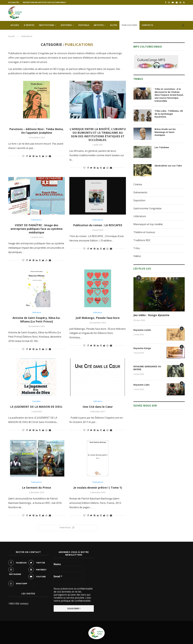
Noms (57, 564)
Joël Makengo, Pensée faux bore (98, 318)
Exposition (139, 200)
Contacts (147, 25)
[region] (156, 62)
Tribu (137, 248)
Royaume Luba (141, 385)
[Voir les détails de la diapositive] (156, 62)
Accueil (15, 25)
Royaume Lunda (142, 330)
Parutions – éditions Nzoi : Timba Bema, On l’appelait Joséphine (36, 131)
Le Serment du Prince (36, 488)
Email (58, 576)
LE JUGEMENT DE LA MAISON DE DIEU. (36, 407)
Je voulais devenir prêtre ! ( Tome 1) (98, 488)
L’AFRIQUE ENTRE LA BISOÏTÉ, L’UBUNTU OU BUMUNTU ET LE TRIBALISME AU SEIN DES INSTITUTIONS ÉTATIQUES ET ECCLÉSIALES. (98, 134)
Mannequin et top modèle (148, 224)
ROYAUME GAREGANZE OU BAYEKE (147, 368)
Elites (114, 25)
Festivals (84, 25)
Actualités (14, 2)
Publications (129, 25)
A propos (29, 25)
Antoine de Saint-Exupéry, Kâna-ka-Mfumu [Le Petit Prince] (37, 320)
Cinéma (138, 184)
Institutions (47, 25)
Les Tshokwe (162, 147)
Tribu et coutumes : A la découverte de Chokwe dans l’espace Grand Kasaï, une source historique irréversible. (169, 95)
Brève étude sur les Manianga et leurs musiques (165, 132)
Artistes (99, 25)
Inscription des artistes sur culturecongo (44, 2)
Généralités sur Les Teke (168, 166)
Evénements (140, 192)
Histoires (66, 25)
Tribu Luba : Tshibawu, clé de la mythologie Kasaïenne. (169, 114)
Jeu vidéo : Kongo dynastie (151, 315)
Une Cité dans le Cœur (98, 407)
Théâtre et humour (144, 232)
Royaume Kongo (142, 348)
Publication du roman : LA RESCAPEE (98, 225)
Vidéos (137, 256)
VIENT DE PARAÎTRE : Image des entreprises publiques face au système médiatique (37, 229)
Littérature (37, 312)
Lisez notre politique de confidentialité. (72, 599)
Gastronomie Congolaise (147, 208)
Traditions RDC (142, 240)
